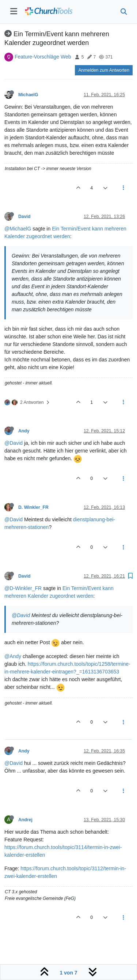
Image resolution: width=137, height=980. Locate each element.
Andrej (25, 820)
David (24, 217)
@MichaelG (18, 229)
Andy (24, 431)
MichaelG (28, 95)
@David (14, 443)
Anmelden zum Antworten (104, 70)
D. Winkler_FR (33, 507)
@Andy (13, 656)
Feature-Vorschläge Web (43, 57)
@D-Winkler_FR (23, 588)
